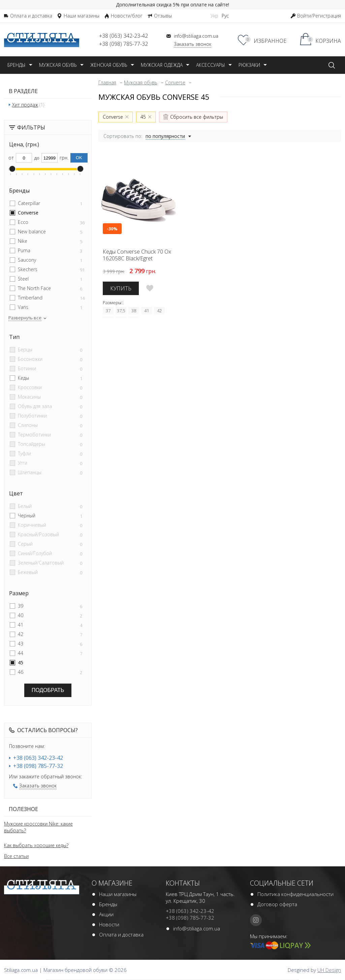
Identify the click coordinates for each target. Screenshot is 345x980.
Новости (109, 924)
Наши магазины (118, 894)
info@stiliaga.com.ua (197, 928)
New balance (32, 232)
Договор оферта (277, 904)
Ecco (23, 222)
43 (21, 644)
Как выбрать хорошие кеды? (36, 845)
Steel (23, 279)
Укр (214, 16)
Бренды (108, 904)
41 (21, 625)
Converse (28, 213)
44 (21, 653)
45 (21, 662)
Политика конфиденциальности (295, 894)
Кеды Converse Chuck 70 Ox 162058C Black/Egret (137, 255)
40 (21, 615)
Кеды (23, 378)
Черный (27, 515)
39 (21, 606)
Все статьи (16, 856)
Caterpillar (29, 203)
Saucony (27, 260)
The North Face (34, 288)
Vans (23, 307)
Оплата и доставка (121, 934)
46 (21, 672)
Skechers (28, 269)
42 (21, 634)
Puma (24, 250)
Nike (23, 241)
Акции (106, 914)
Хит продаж (25, 105)
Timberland (30, 298)
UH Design (329, 970)
